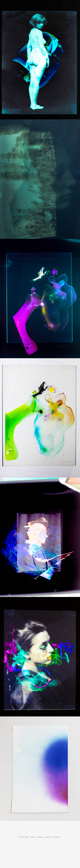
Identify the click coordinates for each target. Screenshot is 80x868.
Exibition (33, 837)
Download (40, 837)
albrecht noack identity (10, 2)
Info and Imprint (24, 837)
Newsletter (49, 837)
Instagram (57, 837)
